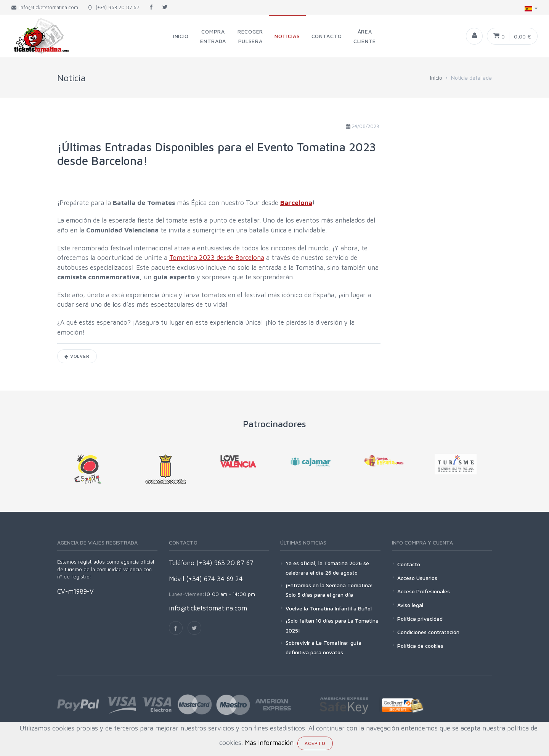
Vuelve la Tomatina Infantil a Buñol (329, 608)
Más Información (269, 743)
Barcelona (296, 203)
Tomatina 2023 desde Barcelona (217, 258)
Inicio (436, 78)
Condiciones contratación (428, 632)
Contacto (409, 564)
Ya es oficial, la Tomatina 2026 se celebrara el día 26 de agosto (327, 568)
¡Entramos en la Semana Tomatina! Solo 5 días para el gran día (329, 590)
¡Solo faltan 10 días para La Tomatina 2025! (332, 625)
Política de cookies (420, 646)
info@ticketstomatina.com (208, 608)
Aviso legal (410, 605)
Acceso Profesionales (424, 591)
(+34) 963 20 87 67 (113, 7)
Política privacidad (420, 619)
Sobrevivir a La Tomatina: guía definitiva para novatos (323, 647)
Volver (77, 356)
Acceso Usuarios (417, 578)
